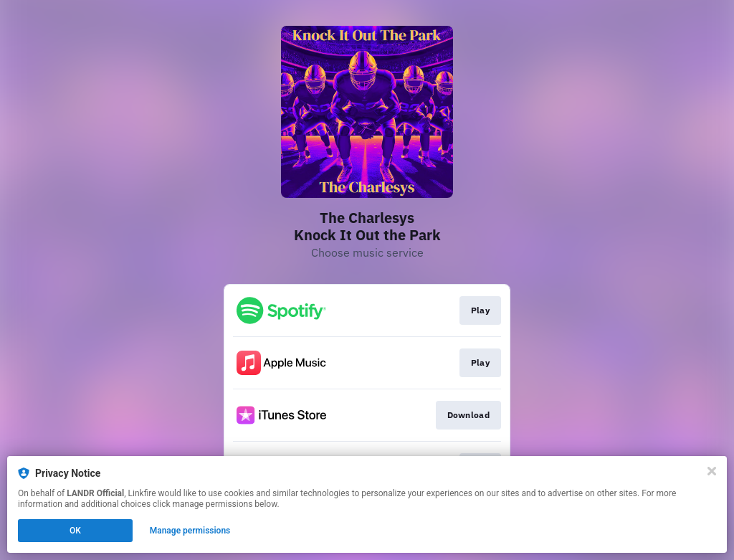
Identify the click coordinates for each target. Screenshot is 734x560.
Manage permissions (190, 531)
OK (75, 531)
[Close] (712, 471)
